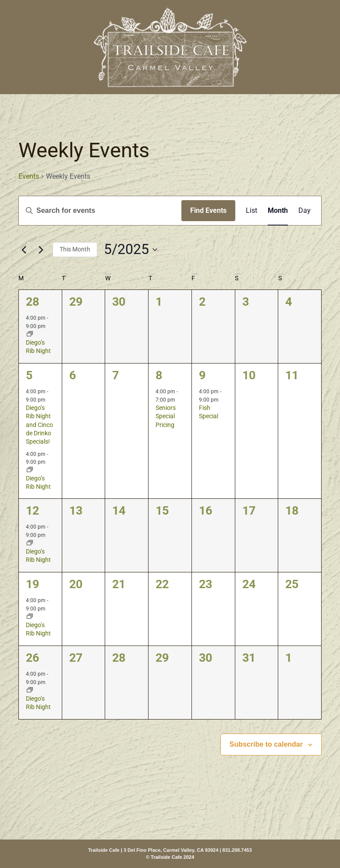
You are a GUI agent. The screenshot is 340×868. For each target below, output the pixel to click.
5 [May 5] (29, 375)
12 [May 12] (32, 511)
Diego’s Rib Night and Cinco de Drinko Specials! (39, 425)
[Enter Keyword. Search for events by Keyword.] (100, 211)
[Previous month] (24, 250)
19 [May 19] (32, 584)
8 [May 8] (159, 375)
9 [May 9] (202, 375)
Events (29, 176)
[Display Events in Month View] (278, 211)
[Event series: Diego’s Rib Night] (30, 335)
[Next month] (41, 250)
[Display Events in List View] (251, 211)
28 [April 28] (32, 302)
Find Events (208, 210)
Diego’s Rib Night (38, 347)
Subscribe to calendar (266, 744)
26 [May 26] (32, 658)
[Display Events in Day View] (305, 211)
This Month (75, 249)
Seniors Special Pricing (166, 416)
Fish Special (209, 412)
